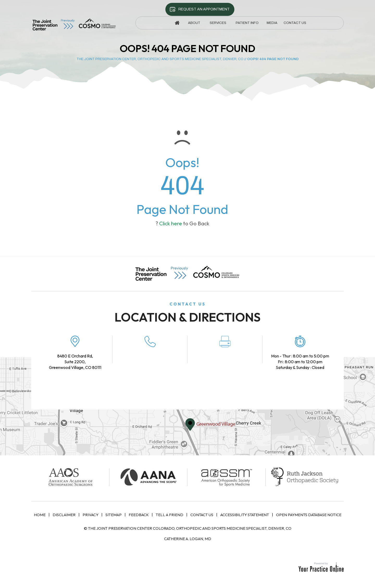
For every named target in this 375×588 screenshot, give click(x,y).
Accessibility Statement (245, 515)
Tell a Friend (170, 515)
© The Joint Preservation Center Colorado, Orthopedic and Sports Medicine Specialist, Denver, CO (188, 528)
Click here (171, 223)
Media (272, 23)
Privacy (90, 515)
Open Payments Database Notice (309, 515)
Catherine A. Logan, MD (188, 539)
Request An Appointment (204, 9)
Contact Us (202, 515)
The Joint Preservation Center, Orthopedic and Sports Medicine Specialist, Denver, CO (160, 59)
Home (40, 515)
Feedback (139, 515)
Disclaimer (64, 515)
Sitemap (114, 515)
